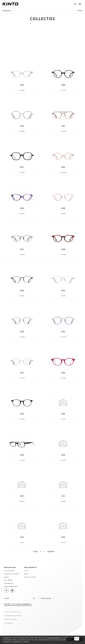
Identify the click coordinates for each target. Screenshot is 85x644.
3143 (22, 331)
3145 (22, 290)
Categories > (7, 11)
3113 (63, 537)
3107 (22, 496)
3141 (22, 372)
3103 (22, 455)
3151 (63, 126)
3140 (63, 372)
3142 (63, 331)
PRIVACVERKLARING (10, 619)
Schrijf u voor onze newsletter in (18, 604)
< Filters (80, 11)
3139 (22, 414)
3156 (63, 85)
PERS (26, 574)
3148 (63, 208)
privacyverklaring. (54, 638)
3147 (22, 249)
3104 (63, 455)
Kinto (10, 4)
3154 (63, 167)
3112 (22, 537)
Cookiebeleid (9, 623)
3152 (22, 126)
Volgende (51, 551)
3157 (22, 167)
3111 (63, 496)
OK (77, 639)
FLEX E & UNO (30, 577)
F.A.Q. (27, 571)
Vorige (35, 551)
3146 (63, 249)
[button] (37, 598)
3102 (63, 414)
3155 (22, 85)
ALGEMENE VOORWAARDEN (13, 616)
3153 (22, 208)
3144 (63, 290)
